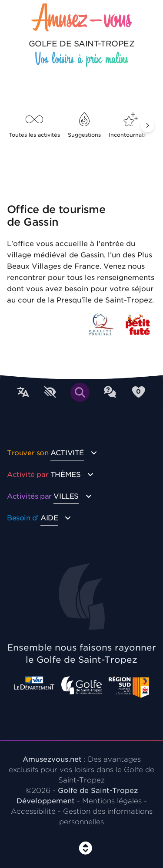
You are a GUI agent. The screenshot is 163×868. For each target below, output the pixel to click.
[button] (147, 125)
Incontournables (131, 125)
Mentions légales (112, 801)
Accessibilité (33, 811)
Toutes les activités (34, 125)
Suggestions (84, 125)
